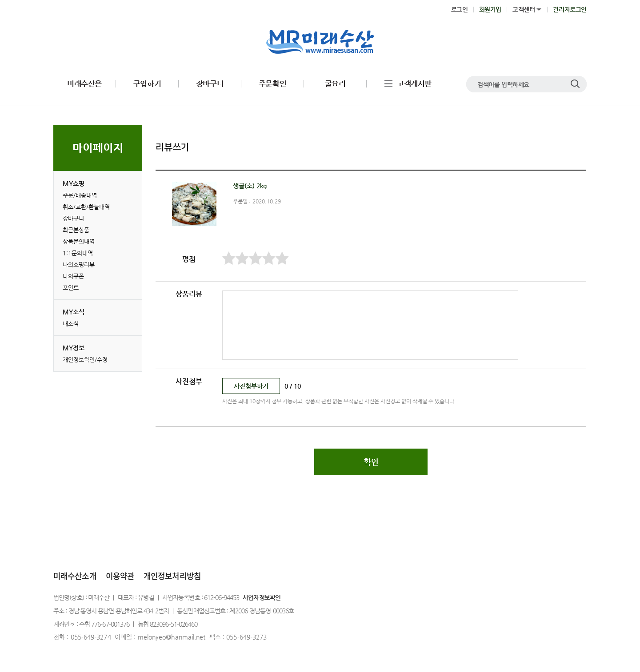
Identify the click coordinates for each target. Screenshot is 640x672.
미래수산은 (84, 84)
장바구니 (210, 84)
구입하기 (147, 84)
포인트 (71, 288)
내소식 (71, 324)
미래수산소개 (75, 576)
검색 (575, 84)
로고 (320, 42)
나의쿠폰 (73, 276)
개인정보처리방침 (172, 576)
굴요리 (335, 84)
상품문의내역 (79, 241)
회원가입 (490, 9)
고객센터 (524, 9)
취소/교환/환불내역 (86, 207)
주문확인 (272, 84)
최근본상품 (76, 230)
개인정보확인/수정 (85, 360)
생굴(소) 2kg (250, 186)
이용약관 (120, 576)
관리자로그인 (570, 9)
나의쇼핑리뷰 (79, 264)
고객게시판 (414, 84)
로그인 (460, 9)
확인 (371, 462)
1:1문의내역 (78, 253)
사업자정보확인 (262, 597)
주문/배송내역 (80, 195)
